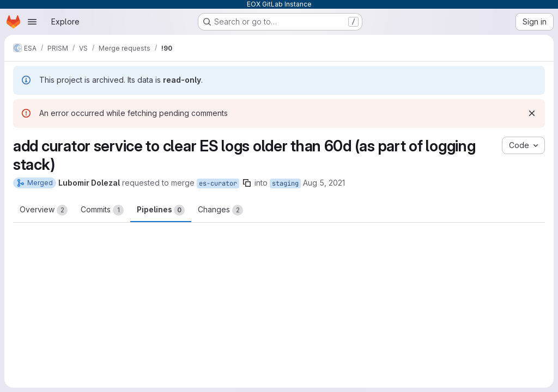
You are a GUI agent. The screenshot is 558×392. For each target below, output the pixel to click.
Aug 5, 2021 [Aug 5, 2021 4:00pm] (324, 183)
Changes (220, 210)
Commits (102, 210)
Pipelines (161, 210)
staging (285, 183)
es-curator (218, 183)
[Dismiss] (532, 113)
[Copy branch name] (247, 183)
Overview (44, 210)
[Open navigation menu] (32, 22)
